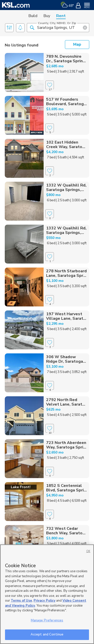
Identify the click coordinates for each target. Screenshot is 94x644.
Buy (47, 16)
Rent (61, 16)
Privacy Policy (44, 601)
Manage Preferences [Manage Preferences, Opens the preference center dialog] (47, 620)
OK (88, 551)
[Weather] (67, 5)
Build (33, 16)
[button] (32, 27)
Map (77, 44)
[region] (47, 594)
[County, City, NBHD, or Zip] (58, 28)
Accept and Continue (47, 634)
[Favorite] (50, 85)
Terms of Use (21, 601)
